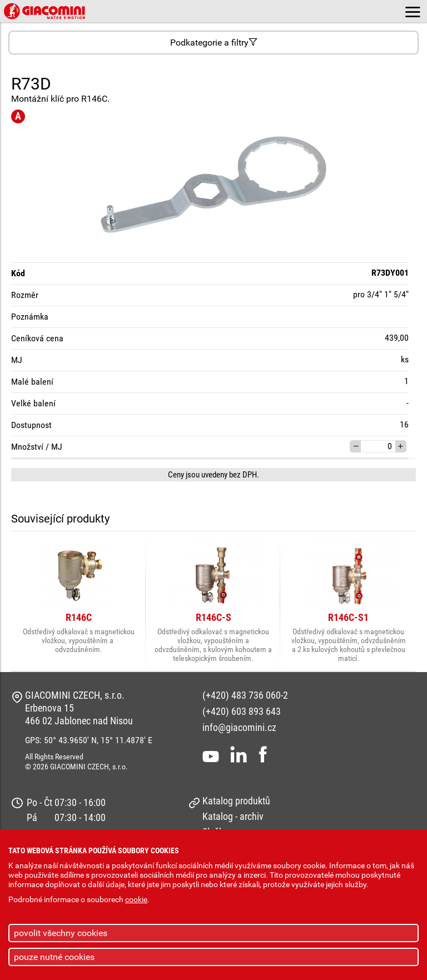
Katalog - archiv (233, 816)
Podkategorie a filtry (214, 43)
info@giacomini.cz (239, 727)
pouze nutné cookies (54, 957)
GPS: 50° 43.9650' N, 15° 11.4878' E (89, 740)
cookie (136, 900)
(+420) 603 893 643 (242, 711)
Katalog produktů (236, 801)
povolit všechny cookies (61, 933)
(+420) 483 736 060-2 (245, 695)
